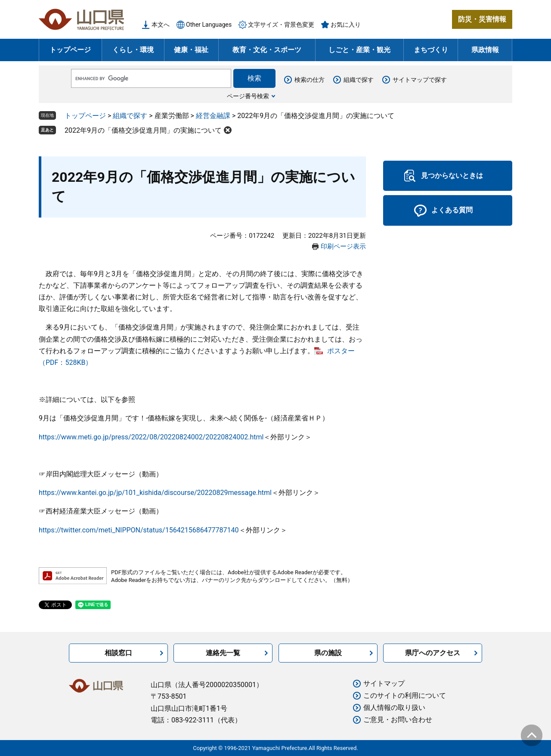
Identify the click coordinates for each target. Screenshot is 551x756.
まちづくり (431, 50)
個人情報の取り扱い (394, 708)
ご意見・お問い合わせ (398, 720)
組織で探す (359, 80)
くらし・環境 (133, 50)
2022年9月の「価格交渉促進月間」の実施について (143, 130)
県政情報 (485, 50)
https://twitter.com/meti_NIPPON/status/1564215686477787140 (139, 530)
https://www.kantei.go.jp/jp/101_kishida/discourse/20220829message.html (155, 493)
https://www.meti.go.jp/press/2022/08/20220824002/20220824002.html (151, 437)
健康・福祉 (191, 50)
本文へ (161, 25)
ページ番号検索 (248, 96)
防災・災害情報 (482, 19)
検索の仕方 (310, 80)
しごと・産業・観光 (359, 50)
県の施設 (328, 653)
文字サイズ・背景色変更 (281, 25)
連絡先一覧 (223, 653)
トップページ (70, 50)
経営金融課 (213, 116)
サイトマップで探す (420, 80)
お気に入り (346, 25)
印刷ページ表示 (343, 246)
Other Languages (209, 25)
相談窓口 (118, 653)
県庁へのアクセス (433, 653)
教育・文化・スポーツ (267, 50)
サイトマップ (384, 683)
